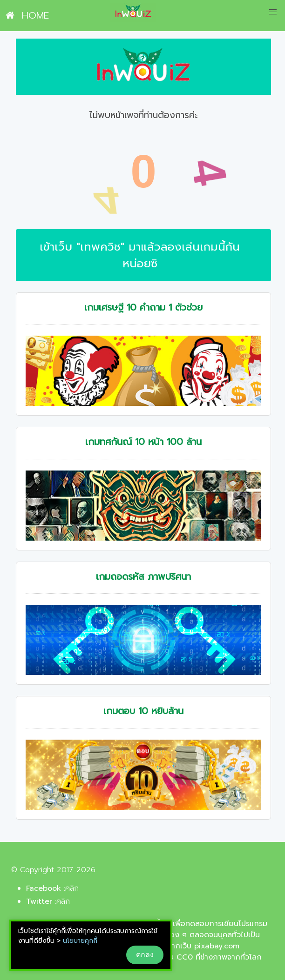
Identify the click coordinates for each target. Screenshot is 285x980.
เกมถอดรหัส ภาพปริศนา (143, 577)
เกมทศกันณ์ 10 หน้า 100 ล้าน (143, 442)
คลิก (72, 888)
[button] (273, 12)
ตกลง (145, 955)
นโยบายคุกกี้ (80, 941)
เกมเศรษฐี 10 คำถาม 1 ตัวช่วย (143, 308)
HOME (27, 15)
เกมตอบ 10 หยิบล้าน (143, 711)
